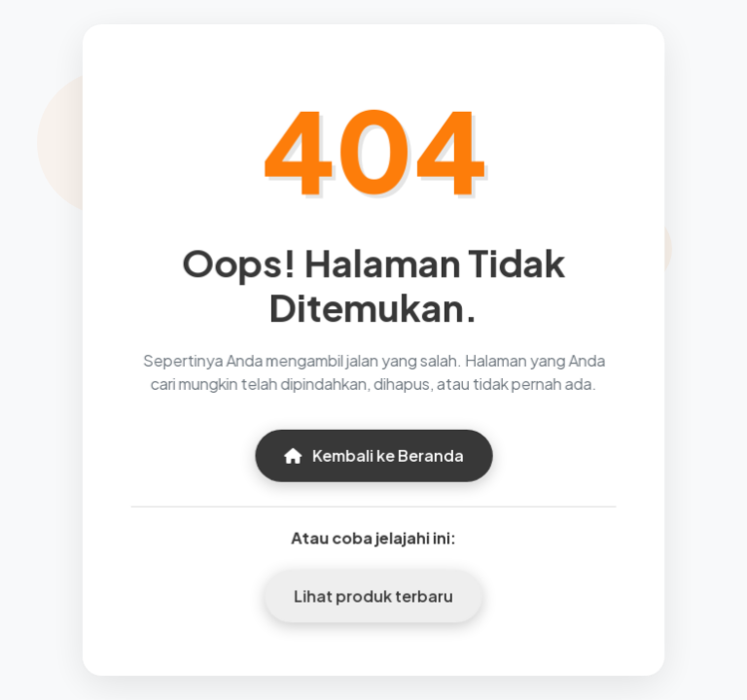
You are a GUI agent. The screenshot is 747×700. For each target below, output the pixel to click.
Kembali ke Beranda (373, 455)
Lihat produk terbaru (374, 595)
